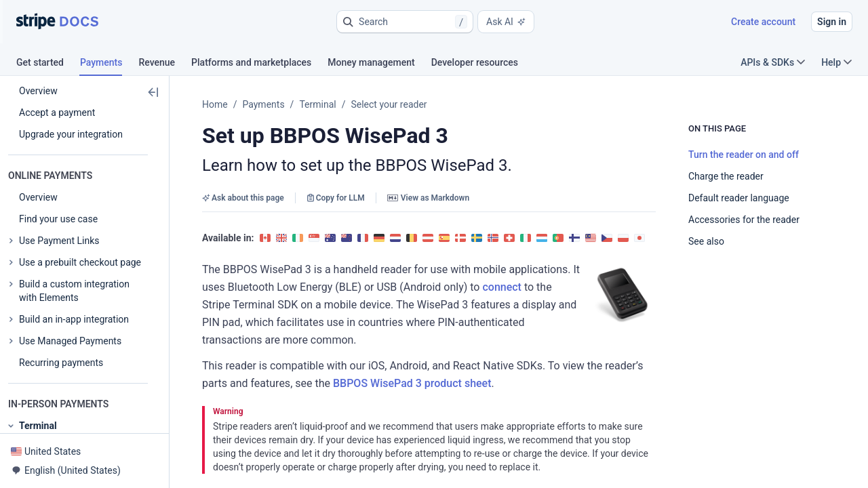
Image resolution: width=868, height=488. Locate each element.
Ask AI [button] (506, 22)
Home (215, 104)
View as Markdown (428, 198)
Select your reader (389, 104)
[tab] (48, 64)
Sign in (832, 22)
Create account (763, 22)
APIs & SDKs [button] (773, 62)
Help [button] (836, 62)
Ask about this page (243, 198)
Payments (263, 104)
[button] (405, 22)
